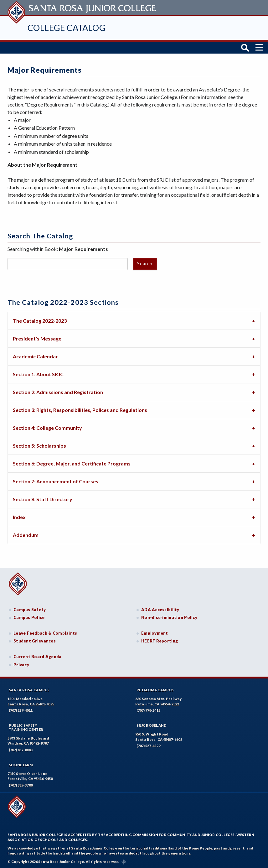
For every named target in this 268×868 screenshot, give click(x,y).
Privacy (21, 664)
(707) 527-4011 (21, 710)
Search (145, 263)
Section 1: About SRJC (38, 374)
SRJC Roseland (152, 725)
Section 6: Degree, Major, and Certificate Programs (72, 463)
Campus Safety (30, 609)
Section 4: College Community (47, 427)
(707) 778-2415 (148, 710)
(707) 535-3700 (21, 785)
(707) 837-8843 (21, 749)
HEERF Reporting (160, 641)
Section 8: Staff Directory (43, 499)
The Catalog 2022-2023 (40, 320)
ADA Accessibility (160, 609)
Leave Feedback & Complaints (45, 632)
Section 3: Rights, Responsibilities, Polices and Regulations (80, 410)
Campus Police (29, 617)
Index (19, 517)
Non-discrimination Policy (169, 617)
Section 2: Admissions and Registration (58, 392)
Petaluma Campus (155, 689)
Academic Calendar (35, 356)
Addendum (26, 535)
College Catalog (67, 28)
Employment (155, 632)
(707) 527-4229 (148, 745)
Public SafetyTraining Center (26, 727)
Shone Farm (21, 764)
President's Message (37, 338)
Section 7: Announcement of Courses (56, 481)
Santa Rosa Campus (29, 689)
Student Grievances (35, 641)
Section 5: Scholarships (39, 445)
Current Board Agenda (38, 656)
